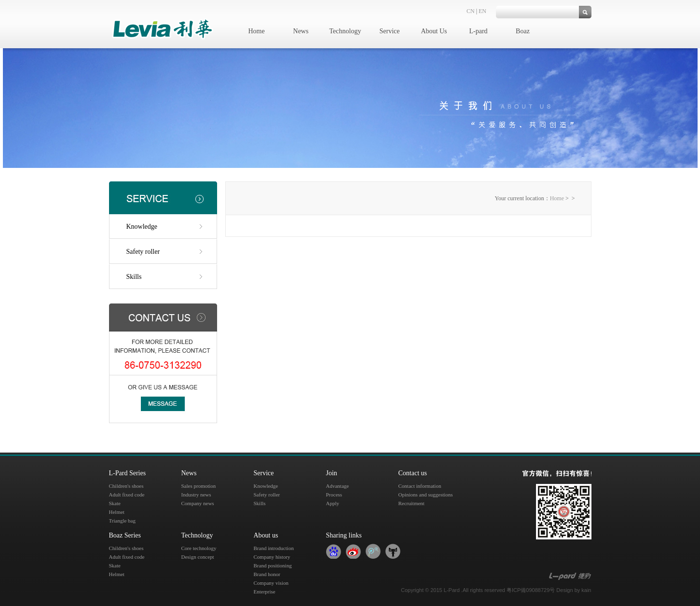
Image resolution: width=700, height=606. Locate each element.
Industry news (196, 495)
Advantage (338, 486)
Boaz (523, 31)
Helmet (117, 512)
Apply (333, 503)
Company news (198, 503)
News (301, 31)
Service (390, 31)
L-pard (478, 31)
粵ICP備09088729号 (531, 590)
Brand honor (267, 574)
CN (471, 11)
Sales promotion (199, 486)
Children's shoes (126, 486)
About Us (434, 31)
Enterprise (265, 592)
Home (256, 31)
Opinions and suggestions (426, 495)
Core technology (199, 548)
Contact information (420, 486)
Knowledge (142, 227)
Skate (115, 503)
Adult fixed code (127, 495)
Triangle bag (123, 521)
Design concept (198, 557)
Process (334, 495)
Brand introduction (274, 548)
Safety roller (143, 252)
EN (482, 11)
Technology (345, 31)
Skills (134, 277)
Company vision (271, 583)
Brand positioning (273, 565)
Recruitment (412, 503)
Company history (272, 557)
